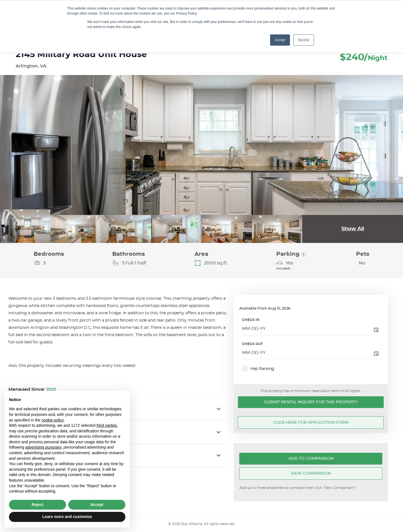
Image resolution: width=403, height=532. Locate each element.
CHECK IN (251, 320)
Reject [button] (38, 505)
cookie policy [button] (53, 420)
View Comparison (311, 474)
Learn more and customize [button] (67, 517)
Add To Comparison (311, 459)
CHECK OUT (252, 344)
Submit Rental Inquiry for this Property (311, 402)
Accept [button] (280, 40)
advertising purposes (43, 447)
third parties (107, 425)
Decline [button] (304, 40)
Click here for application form (311, 423)
